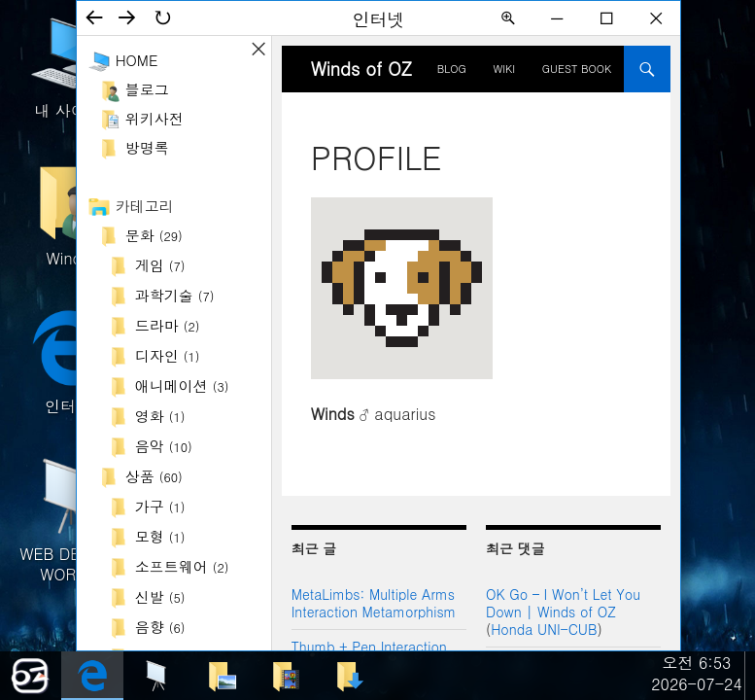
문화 (154, 235)
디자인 (168, 355)
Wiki (504, 69)
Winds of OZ (361, 69)
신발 (160, 596)
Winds (68, 213)
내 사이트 (68, 66)
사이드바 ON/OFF (258, 49)
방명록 (147, 147)
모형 (160, 536)
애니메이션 (182, 385)
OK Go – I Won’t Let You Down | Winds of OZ (563, 603)
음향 (160, 627)
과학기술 (175, 295)
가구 (160, 506)
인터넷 (68, 361)
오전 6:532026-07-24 (697, 673)
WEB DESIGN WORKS (68, 518)
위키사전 (154, 118)
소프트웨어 (182, 566)
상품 (154, 476)
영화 (160, 416)
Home (137, 60)
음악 (164, 446)
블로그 (147, 89)
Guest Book (577, 69)
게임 (160, 265)
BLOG (452, 69)
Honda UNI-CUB (544, 629)
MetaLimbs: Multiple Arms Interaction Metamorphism (374, 603)
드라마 (168, 325)
